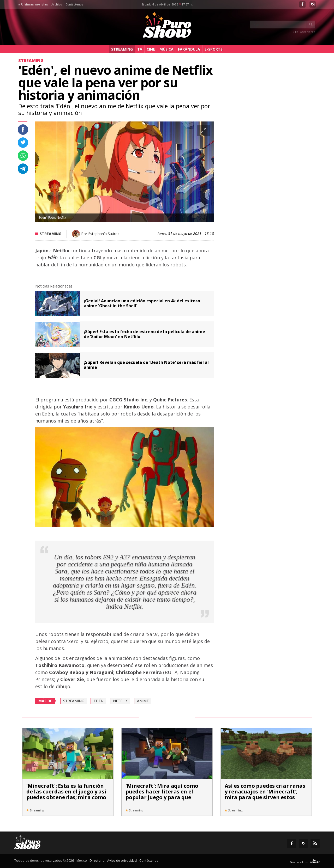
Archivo (57, 4)
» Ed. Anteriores (304, 32)
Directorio (97, 861)
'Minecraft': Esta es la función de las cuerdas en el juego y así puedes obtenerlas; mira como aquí (66, 794)
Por (100, 234)
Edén (99, 701)
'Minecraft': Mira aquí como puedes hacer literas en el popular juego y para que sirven (162, 794)
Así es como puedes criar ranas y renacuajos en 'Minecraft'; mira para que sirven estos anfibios (265, 794)
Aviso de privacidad (122, 861)
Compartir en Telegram (23, 169)
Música (166, 49)
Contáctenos (74, 4)
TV (140, 49)
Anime (143, 701)
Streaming (122, 49)
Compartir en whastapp (23, 156)
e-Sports (214, 49)
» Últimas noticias (33, 4)
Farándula (189, 49)
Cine (151, 49)
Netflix (120, 701)
